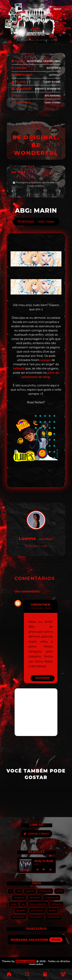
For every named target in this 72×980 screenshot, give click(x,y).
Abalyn (30, 891)
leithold (19, 368)
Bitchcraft (37, 910)
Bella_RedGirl (38, 904)
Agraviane (45, 891)
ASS (41, 222)
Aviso (14, 904)
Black (52, 910)
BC (23, 904)
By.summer (36, 917)
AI (11, 891)
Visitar (56, 940)
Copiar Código (37, 834)
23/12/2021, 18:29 (41, 608)
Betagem (57, 904)
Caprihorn (53, 917)
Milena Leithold (25, 961)
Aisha (59, 891)
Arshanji (35, 897)
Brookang (18, 917)
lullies (50, 222)
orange (46, 360)
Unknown (41, 605)
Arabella (19, 897)
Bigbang (21, 910)
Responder (43, 678)
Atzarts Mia (52, 897)
